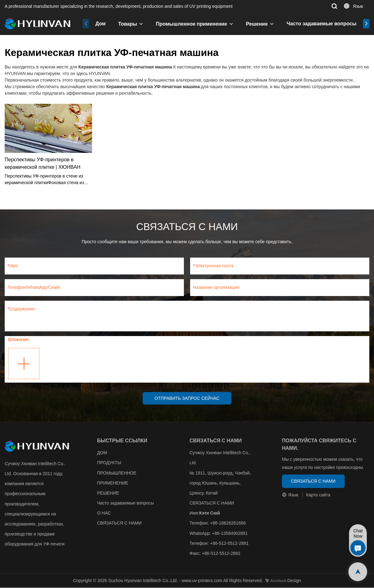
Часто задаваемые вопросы (322, 24)
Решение (257, 24)
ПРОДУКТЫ (109, 463)
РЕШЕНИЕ (108, 493)
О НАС (104, 513)
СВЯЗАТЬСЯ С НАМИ (119, 524)
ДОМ (102, 453)
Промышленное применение (191, 24)
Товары (128, 24)
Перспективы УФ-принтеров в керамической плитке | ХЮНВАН (43, 163)
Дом (100, 24)
